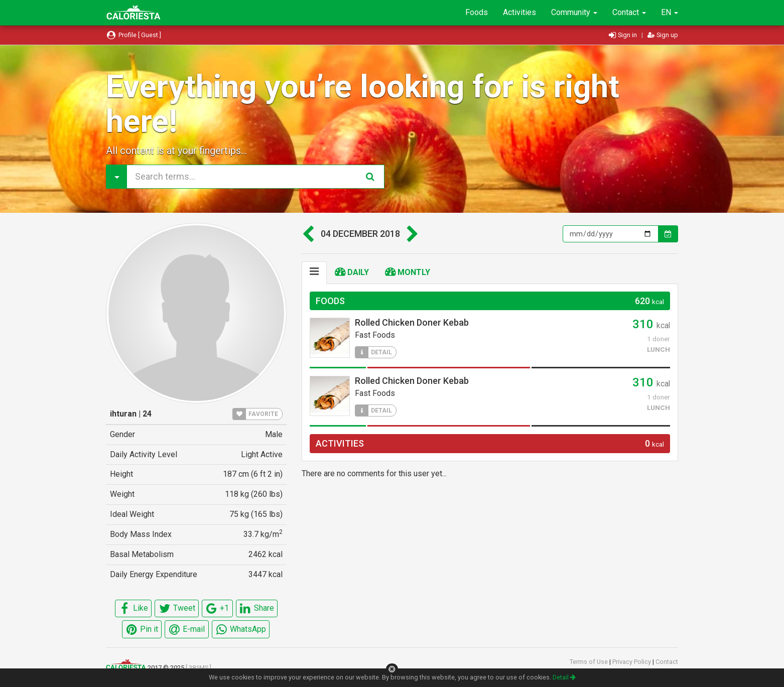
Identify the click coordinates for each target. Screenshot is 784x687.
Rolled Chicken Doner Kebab (412, 322)
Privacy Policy (632, 662)
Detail (564, 677)
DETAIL (374, 352)
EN (670, 12)
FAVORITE (255, 414)
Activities (519, 12)
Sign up (663, 35)
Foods (477, 12)
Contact (629, 12)
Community (574, 12)
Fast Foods (375, 335)
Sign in (624, 35)
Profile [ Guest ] (134, 35)
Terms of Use (590, 662)
